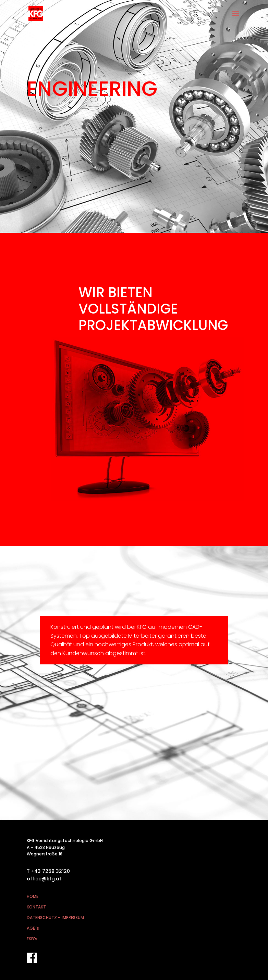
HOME (33, 896)
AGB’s (33, 928)
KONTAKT (36, 907)
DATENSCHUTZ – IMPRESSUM (55, 918)
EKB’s (32, 939)
